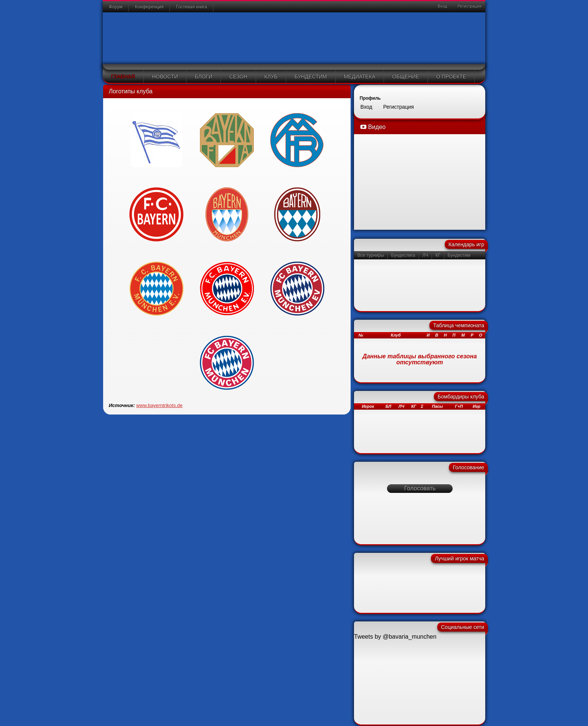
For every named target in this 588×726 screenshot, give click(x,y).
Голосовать (420, 488)
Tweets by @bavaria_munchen (395, 637)
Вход (442, 6)
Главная (123, 76)
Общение (406, 76)
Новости (165, 76)
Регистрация (469, 6)
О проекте (451, 76)
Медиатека (360, 76)
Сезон (238, 76)
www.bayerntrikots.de (159, 405)
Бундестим (311, 76)
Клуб (271, 76)
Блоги (203, 76)
